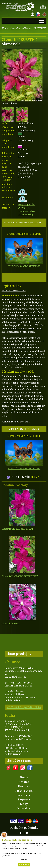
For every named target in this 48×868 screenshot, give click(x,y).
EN (44, 14)
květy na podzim (26, 205)
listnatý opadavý (27, 211)
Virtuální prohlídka (24, 707)
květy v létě (24, 208)
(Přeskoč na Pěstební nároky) (14, 291)
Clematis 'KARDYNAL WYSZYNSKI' (20, 576)
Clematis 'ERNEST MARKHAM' (17, 529)
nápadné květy (26, 214)
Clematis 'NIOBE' (10, 624)
